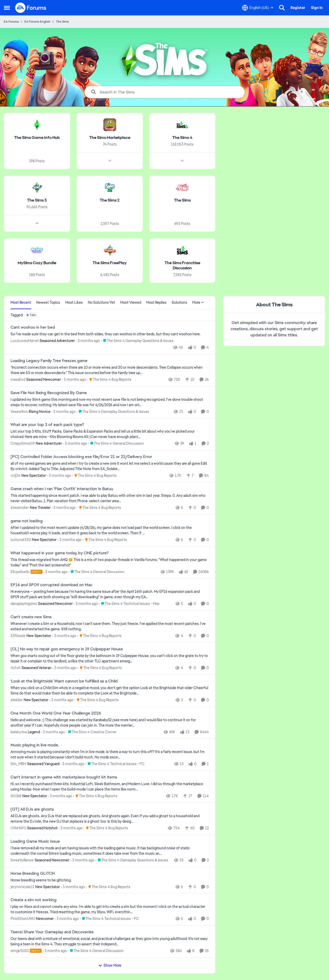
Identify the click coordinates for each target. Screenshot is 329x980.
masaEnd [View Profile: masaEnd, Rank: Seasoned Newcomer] (18, 379)
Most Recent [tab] (21, 302)
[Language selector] (258, 8)
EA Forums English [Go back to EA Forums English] (37, 22)
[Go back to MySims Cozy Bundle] (37, 263)
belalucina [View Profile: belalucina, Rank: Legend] (19, 732)
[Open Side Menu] (7, 8)
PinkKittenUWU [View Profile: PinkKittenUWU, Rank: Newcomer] (23, 919)
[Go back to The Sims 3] (37, 200)
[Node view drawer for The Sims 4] (182, 161)
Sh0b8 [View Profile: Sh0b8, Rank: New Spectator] (16, 796)
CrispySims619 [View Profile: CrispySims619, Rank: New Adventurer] (23, 443)
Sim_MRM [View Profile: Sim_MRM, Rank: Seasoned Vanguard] (18, 764)
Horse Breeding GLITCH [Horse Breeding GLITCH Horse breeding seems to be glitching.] (33, 873)
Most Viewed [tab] (131, 302)
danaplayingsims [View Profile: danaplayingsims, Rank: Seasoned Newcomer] (24, 604)
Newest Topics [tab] (48, 302)
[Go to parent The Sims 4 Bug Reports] (109, 380)
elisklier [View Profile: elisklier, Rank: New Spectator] (17, 700)
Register (298, 8)
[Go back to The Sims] (182, 200)
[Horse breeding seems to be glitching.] (110, 880)
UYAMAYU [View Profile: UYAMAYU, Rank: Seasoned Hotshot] (18, 828)
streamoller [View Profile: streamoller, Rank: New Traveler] (20, 508)
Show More (110, 965)
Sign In (317, 8)
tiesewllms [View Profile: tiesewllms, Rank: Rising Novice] (19, 411)
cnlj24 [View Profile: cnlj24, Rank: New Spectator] (15, 475)
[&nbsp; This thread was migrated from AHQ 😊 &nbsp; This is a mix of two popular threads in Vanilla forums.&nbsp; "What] (110, 562)
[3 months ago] (88, 341)
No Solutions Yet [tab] (102, 302)
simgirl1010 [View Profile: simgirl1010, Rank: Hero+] (20, 951)
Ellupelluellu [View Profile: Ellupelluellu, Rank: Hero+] (20, 572)
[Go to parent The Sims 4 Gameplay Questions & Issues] (137, 341)
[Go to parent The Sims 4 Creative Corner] (91, 732)
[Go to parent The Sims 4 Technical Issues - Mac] (129, 604)
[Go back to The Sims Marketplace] (110, 138)
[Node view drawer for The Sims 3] (37, 223)
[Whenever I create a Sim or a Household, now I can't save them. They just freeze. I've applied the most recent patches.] (110, 626)
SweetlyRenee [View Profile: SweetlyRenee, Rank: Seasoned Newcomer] (22, 860)
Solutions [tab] (179, 302)
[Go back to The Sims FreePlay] (110, 263)
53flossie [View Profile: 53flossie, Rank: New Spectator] (18, 636)
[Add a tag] (31, 315)
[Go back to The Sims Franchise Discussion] (182, 265)
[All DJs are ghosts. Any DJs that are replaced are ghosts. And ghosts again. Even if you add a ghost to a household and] (110, 819)
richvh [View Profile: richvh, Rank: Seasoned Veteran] (16, 668)
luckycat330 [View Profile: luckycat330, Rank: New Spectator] (21, 540)
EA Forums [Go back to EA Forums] (11, 22)
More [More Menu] (198, 302)
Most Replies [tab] (156, 302)
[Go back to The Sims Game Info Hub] (37, 138)
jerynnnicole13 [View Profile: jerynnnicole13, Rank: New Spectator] (22, 887)
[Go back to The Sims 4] (182, 138)
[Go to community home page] (31, 8)
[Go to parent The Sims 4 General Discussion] (116, 444)
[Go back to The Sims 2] (110, 200)
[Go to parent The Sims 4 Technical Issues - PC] (115, 764)
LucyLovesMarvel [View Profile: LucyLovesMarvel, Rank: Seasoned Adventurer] (25, 341)
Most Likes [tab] (74, 302)
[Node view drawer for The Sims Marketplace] (110, 161)
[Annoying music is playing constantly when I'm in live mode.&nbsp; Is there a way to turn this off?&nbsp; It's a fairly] (110, 755)
